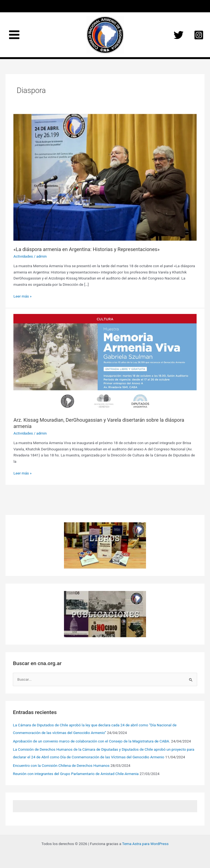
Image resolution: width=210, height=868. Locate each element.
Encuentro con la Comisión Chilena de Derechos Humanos (61, 765)
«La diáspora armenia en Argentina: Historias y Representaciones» (87, 249)
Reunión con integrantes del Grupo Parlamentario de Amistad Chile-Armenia (76, 774)
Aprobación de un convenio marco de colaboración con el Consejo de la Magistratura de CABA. (91, 741)
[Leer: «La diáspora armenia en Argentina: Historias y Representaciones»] (105, 177)
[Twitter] (179, 35)
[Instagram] (199, 35)
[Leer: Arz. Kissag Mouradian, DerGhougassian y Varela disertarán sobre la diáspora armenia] (105, 362)
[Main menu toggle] (14, 35)
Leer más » (22, 296)
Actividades (23, 256)
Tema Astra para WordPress (145, 844)
